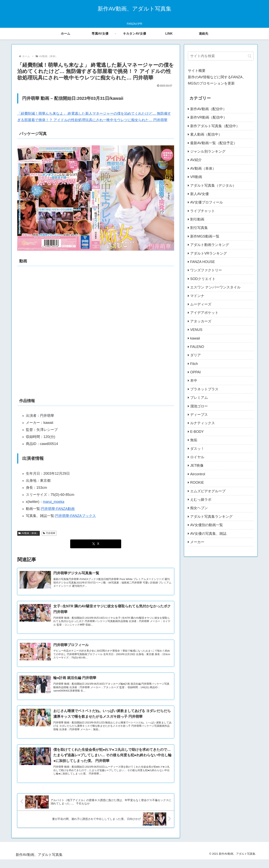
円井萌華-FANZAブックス (75, 516)
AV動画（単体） (29, 533)
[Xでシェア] (96, 544)
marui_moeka (54, 502)
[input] (221, 56)
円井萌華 (49, 533)
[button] (250, 56)
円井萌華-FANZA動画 (58, 509)
